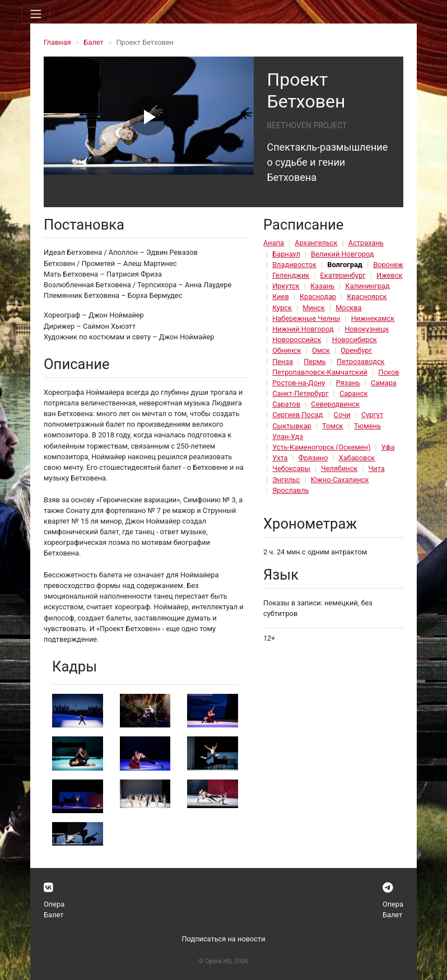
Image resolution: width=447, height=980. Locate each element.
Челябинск (339, 468)
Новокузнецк (367, 329)
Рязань (348, 383)
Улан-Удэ (288, 437)
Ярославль (290, 490)
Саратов (286, 404)
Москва (348, 308)
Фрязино (313, 458)
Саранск (353, 393)
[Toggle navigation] (36, 14)
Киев (281, 297)
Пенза (283, 361)
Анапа (274, 243)
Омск (321, 350)
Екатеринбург (343, 275)
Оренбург (356, 350)
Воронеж (388, 265)
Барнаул (286, 254)
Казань (322, 286)
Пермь (315, 361)
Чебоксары (291, 468)
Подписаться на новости (223, 939)
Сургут (372, 415)
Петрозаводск (360, 361)
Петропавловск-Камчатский (320, 372)
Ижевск (390, 275)
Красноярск (367, 297)
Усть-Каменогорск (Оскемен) (321, 447)
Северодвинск (335, 404)
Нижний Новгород (303, 329)
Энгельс (286, 480)
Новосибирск (355, 340)
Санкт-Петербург (300, 393)
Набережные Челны (306, 318)
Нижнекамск (373, 318)
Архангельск (316, 243)
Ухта (280, 458)
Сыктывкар (292, 426)
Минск (314, 308)
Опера (54, 904)
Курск (282, 308)
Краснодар (318, 297)
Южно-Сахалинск (340, 480)
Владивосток (294, 265)
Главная (57, 42)
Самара (384, 383)
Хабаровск (357, 458)
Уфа (388, 447)
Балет (93, 42)
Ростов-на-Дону (299, 383)
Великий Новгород (342, 254)
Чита (377, 468)
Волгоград (345, 265)
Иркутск (286, 286)
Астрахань (366, 243)
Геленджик (291, 275)
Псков (388, 372)
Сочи (342, 415)
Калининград (367, 286)
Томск (332, 426)
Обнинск (287, 350)
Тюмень (367, 426)
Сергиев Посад (297, 415)
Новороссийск (297, 340)
